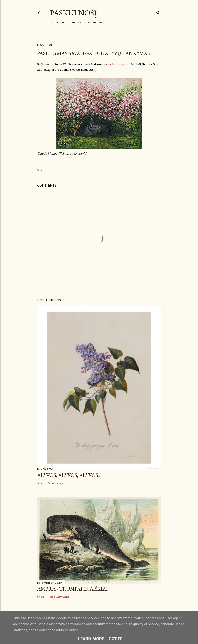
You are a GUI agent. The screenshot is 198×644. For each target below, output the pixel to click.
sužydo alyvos (118, 64)
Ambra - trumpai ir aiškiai (72, 589)
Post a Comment (58, 597)
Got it (115, 639)
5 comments (55, 483)
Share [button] (41, 170)
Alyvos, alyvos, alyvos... (69, 475)
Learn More (91, 639)
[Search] (158, 12)
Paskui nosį (73, 13)
